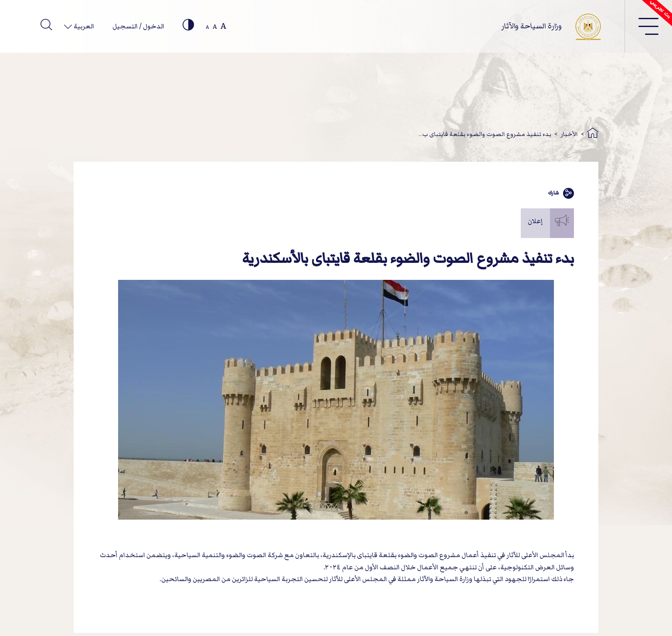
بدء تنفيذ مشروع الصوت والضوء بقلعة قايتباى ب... (485, 134)
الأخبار (569, 134)
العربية (83, 26)
